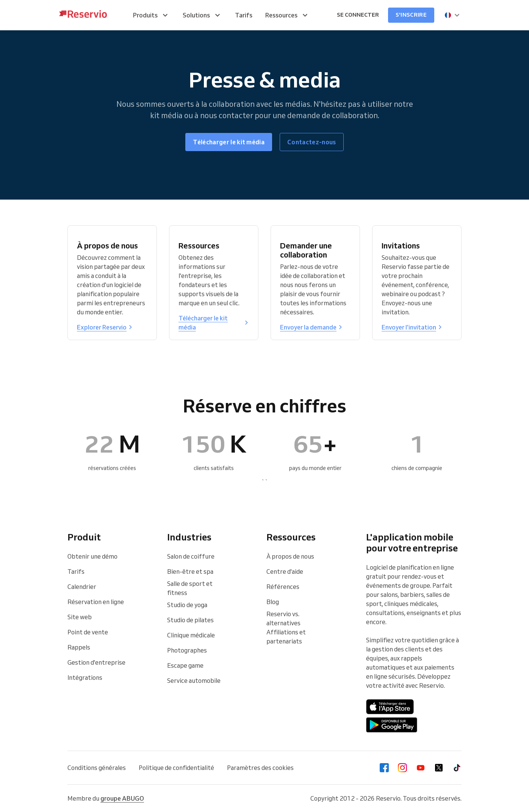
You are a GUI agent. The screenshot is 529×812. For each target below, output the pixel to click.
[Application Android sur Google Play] (392, 725)
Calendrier (82, 587)
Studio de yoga (187, 605)
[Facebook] (384, 768)
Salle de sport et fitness (190, 588)
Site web (80, 617)
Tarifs (76, 572)
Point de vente (88, 632)
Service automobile (194, 681)
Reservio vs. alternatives (283, 618)
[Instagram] (402, 768)
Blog (273, 602)
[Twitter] (439, 768)
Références (283, 587)
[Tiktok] (457, 768)
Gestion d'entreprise (96, 662)
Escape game (185, 665)
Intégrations (85, 678)
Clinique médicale (191, 635)
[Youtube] (421, 768)
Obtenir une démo (92, 556)
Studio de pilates (190, 620)
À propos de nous (290, 556)
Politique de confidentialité (176, 768)
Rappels (79, 647)
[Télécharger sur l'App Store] (390, 707)
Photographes (187, 650)
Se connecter (358, 15)
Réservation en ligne (96, 602)
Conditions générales (97, 768)
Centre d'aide (285, 572)
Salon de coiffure (191, 556)
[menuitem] (151, 15)
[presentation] (452, 15)
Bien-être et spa (190, 572)
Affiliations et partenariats (286, 637)
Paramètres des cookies (260, 768)
